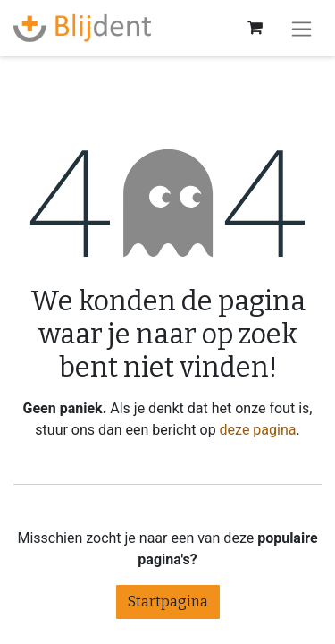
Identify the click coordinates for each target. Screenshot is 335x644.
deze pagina (258, 430)
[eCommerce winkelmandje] (255, 28)
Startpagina (168, 602)
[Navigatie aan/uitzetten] (301, 28)
